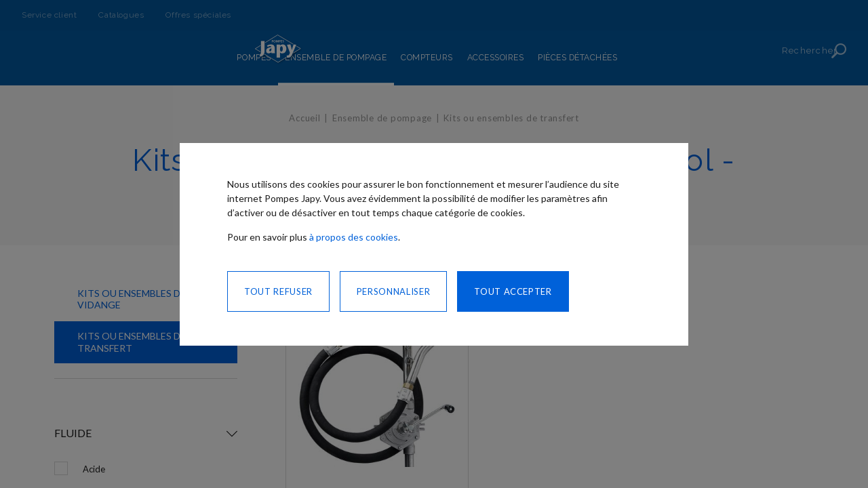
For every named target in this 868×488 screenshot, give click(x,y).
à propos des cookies (354, 237)
